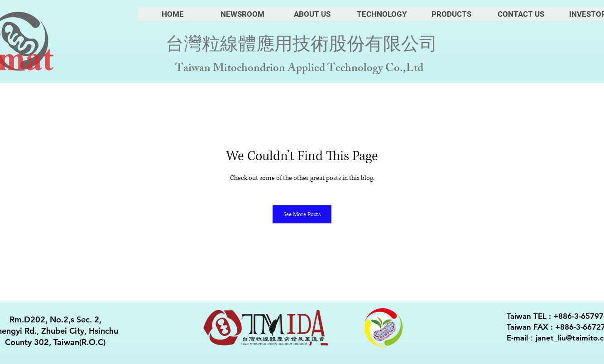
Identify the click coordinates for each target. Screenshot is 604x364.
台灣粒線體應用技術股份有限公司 (302, 44)
